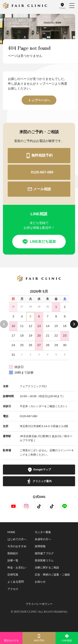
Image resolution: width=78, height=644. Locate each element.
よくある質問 (16, 582)
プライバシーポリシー (39, 604)
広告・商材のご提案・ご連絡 (52, 575)
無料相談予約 (39, 156)
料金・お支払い (17, 568)
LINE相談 (67, 638)
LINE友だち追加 (39, 242)
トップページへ (39, 100)
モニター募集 (43, 532)
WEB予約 (39, 638)
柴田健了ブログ (44, 553)
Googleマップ (39, 470)
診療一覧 (13, 561)
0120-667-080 (39, 172)
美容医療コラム (44, 561)
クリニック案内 (39, 481)
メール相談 (39, 189)
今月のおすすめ (17, 546)
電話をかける (11, 638)
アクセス (62, 6)
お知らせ (40, 582)
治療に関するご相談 (47, 568)
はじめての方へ (17, 539)
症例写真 (13, 575)
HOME (11, 532)
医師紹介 (13, 553)
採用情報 (40, 546)
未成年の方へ (43, 539)
